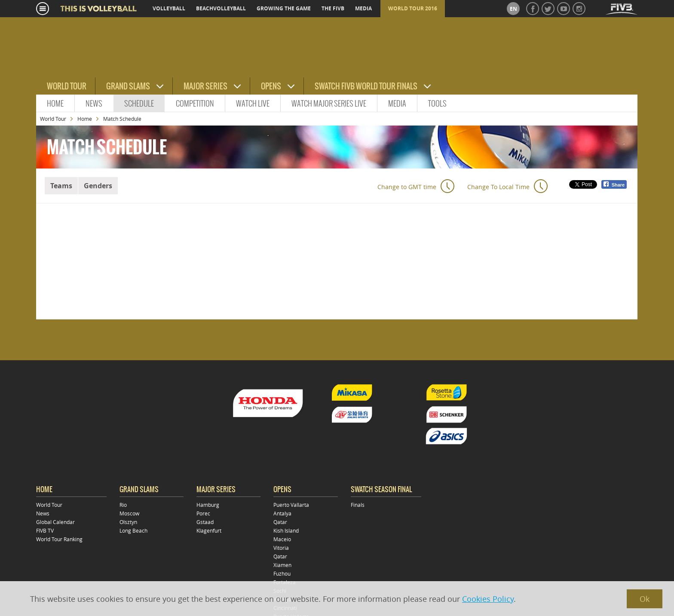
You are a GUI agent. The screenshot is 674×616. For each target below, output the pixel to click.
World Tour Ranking (59, 539)
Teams (61, 186)
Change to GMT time (407, 187)
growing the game (284, 8)
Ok (645, 599)
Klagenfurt (209, 530)
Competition (195, 103)
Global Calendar (55, 522)
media (363, 8)
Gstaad (205, 522)
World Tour (67, 86)
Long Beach (133, 530)
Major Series (205, 86)
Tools (437, 103)
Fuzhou (282, 573)
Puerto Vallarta (291, 505)
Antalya (282, 513)
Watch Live (253, 103)
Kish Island (286, 530)
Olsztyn (128, 522)
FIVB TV (45, 530)
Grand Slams (128, 86)
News (94, 103)
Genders (98, 186)
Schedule (139, 103)
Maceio (282, 539)
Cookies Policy (488, 599)
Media (397, 103)
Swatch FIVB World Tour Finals (366, 86)
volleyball (169, 8)
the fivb (333, 8)
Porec (203, 513)
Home (55, 103)
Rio (123, 505)
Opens (271, 86)
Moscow (129, 513)
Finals (358, 505)
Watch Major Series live (329, 103)
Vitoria (281, 548)
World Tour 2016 (413, 8)
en (513, 9)
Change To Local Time (498, 187)
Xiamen (282, 565)
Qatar (280, 522)
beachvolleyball (221, 8)
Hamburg (208, 505)
